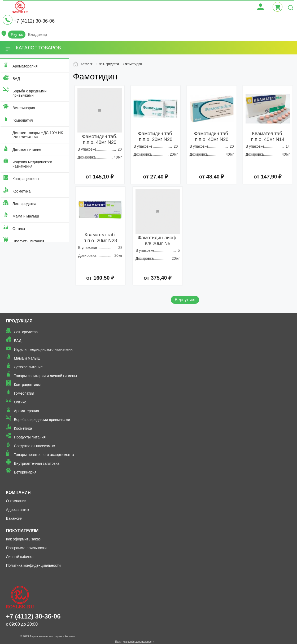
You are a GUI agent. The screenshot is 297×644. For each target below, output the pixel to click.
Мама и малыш (26, 216)
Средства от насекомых (34, 446)
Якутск (17, 34)
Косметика (21, 191)
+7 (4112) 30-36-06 (34, 21)
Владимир (38, 34)
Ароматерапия (25, 66)
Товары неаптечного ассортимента (44, 455)
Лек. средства (24, 204)
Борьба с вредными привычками (29, 93)
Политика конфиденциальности (33, 565)
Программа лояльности (26, 548)
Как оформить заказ (23, 539)
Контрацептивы (26, 179)
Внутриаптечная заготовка (37, 463)
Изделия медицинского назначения (32, 164)
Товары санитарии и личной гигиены (45, 376)
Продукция (19, 321)
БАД (16, 79)
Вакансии (14, 518)
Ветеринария (24, 108)
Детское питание (27, 150)
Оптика (19, 229)
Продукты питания (28, 241)
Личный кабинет (20, 557)
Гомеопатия (23, 120)
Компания (18, 492)
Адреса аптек (17, 510)
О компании (16, 501)
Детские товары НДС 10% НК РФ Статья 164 (38, 135)
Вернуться (185, 300)
